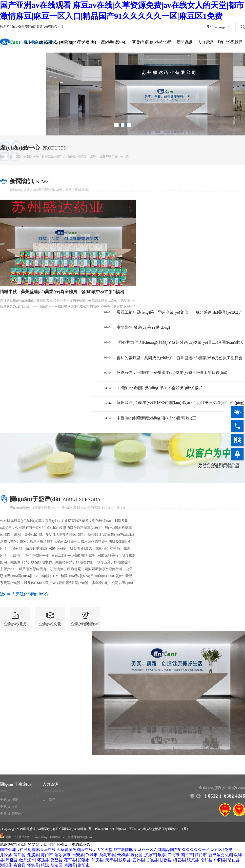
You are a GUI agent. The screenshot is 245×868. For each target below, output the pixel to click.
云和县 (123, 855)
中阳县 (220, 860)
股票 (162, 855)
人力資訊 (49, 800)
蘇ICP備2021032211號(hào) (107, 829)
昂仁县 (234, 860)
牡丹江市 (27, 860)
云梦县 (138, 860)
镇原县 (193, 860)
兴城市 (92, 855)
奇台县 (20, 865)
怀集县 (33, 865)
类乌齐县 (107, 855)
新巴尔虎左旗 (220, 855)
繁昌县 (57, 860)
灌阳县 (6, 865)
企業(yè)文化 (9, 807)
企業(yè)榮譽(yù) (12, 814)
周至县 (12, 860)
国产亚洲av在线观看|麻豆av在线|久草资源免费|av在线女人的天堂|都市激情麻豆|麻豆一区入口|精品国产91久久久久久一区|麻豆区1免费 (116, 850)
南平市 (187, 855)
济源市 (150, 855)
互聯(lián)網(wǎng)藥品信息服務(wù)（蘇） (160, 829)
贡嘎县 (152, 860)
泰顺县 (70, 865)
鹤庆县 (97, 860)
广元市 (173, 855)
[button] (116, 125)
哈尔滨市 (62, 855)
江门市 (201, 855)
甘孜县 (165, 860)
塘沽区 (57, 865)
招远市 (84, 860)
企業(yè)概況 (9, 800)
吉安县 (78, 855)
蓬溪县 (33, 855)
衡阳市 (84, 865)
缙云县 (179, 860)
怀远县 (43, 860)
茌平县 (70, 860)
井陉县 (6, 855)
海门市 (47, 855)
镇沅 (45, 865)
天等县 (111, 860)
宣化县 (137, 855)
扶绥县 (125, 860)
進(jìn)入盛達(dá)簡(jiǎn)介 (24, 594)
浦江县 (20, 855)
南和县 (206, 860)
